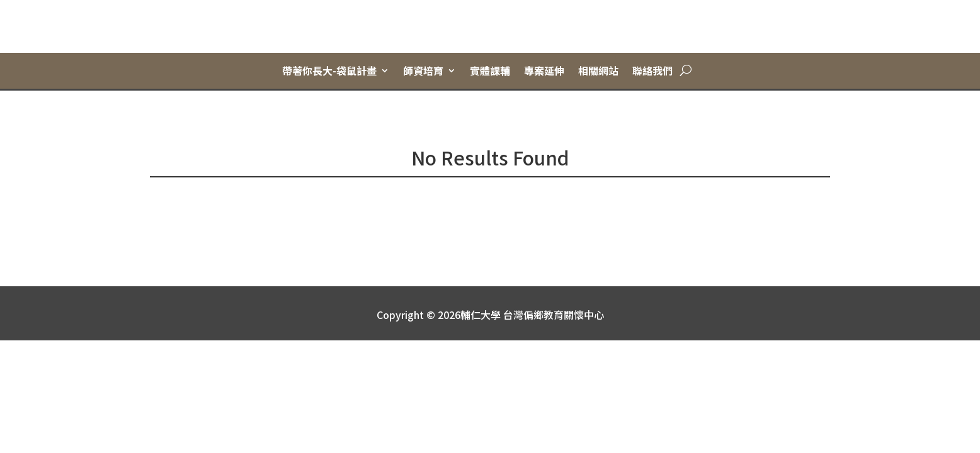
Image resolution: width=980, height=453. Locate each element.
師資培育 (423, 71)
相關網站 (598, 71)
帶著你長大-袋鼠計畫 (329, 71)
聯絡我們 (652, 71)
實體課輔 (490, 71)
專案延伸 (544, 71)
